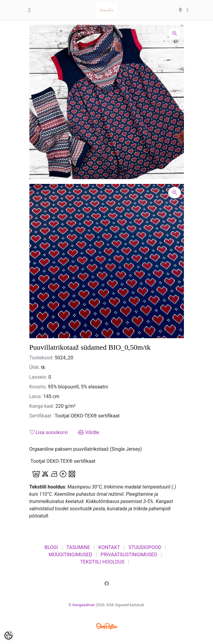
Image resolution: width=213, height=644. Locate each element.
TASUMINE (78, 547)
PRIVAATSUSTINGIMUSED (129, 555)
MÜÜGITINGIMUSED (70, 555)
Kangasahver (84, 605)
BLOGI (51, 547)
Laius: (36, 396)
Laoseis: (38, 377)
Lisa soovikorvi (49, 432)
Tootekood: (42, 358)
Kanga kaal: (42, 406)
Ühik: (35, 367)
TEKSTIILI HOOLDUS (102, 562)
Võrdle (88, 432)
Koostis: (38, 387)
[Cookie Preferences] (8, 636)
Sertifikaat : (42, 416)
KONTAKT (109, 547)
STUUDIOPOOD (145, 547)
